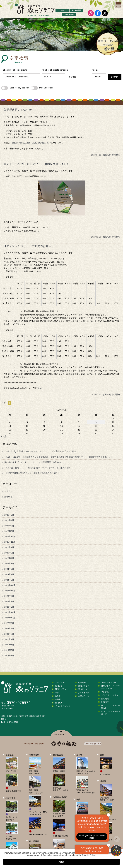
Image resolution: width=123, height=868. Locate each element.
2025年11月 (10, 542)
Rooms (95, 70)
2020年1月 (9, 645)
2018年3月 (9, 656)
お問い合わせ (84, 696)
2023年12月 (10, 585)
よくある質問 (84, 693)
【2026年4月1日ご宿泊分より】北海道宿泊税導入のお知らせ (32, 473)
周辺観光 (82, 683)
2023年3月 (9, 601)
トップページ (61, 683)
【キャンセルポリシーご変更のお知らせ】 (30, 246)
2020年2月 (9, 639)
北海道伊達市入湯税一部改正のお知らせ (30, 143)
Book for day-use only (15, 88)
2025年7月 (9, 558)
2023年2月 (9, 607)
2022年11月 (10, 612)
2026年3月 (9, 526)
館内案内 (59, 703)
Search (115, 77)
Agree (61, 862)
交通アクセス (84, 686)
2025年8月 (9, 553)
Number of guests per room (53, 70)
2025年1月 (9, 564)
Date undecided (42, 88)
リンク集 (105, 692)
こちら (39, 388)
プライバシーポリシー (111, 695)
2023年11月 (10, 591)
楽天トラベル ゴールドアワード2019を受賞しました (37, 164)
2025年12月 (10, 536)
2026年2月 (9, 531)
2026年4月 (9, 520)
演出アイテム (84, 689)
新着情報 (116, 155)
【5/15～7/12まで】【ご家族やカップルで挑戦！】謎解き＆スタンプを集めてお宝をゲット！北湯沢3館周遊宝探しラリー (60, 457)
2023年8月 (9, 596)
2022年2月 (9, 628)
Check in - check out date (15, 70)
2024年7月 (9, 574)
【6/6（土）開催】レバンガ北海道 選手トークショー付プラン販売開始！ (37, 468)
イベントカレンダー (63, 706)
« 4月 (4, 436)
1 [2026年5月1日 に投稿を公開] (79, 419)
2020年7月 (9, 634)
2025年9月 (9, 547)
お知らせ (107, 155)
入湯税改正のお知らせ (18, 110)
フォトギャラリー (109, 683)
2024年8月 (9, 569)
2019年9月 (9, 650)
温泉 (57, 693)
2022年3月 (9, 623)
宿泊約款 (105, 699)
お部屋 (58, 699)
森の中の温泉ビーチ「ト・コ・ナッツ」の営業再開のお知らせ (33, 462)
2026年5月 (9, 515)
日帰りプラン (61, 689)
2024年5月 (9, 580)
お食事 (58, 696)
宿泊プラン (60, 686)
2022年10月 (10, 618)
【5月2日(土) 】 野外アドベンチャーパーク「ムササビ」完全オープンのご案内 (40, 451)
